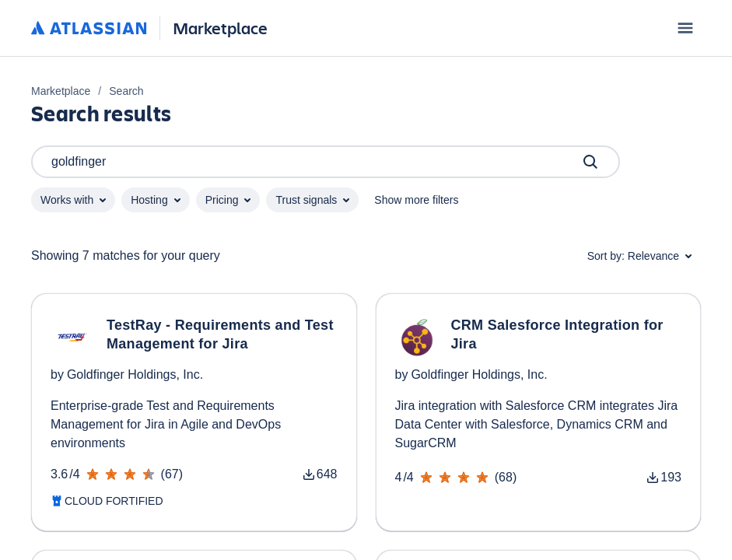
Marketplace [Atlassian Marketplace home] (220, 28)
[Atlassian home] (89, 29)
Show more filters (416, 200)
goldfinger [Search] (326, 162)
